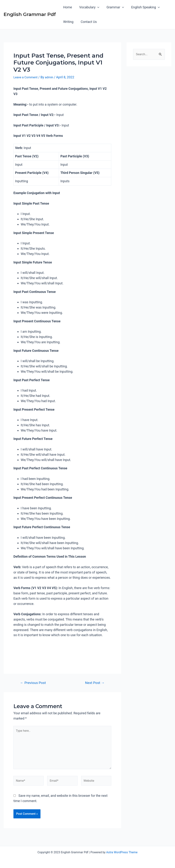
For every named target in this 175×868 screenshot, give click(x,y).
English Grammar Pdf (30, 14)
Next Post (95, 683)
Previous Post (33, 683)
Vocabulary (88, 7)
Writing (68, 22)
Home (67, 7)
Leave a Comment (27, 77)
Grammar (113, 7)
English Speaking (143, 7)
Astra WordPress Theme (122, 852)
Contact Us (88, 22)
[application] (96, 7)
